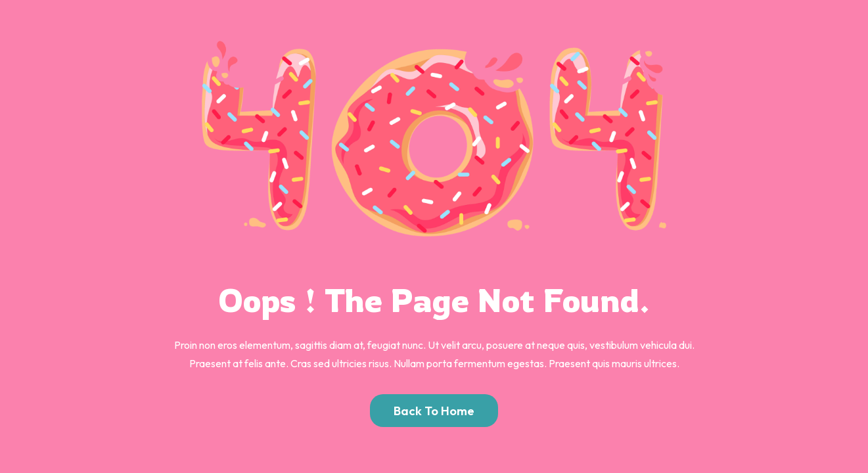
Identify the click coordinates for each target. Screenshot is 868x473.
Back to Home (434, 411)
